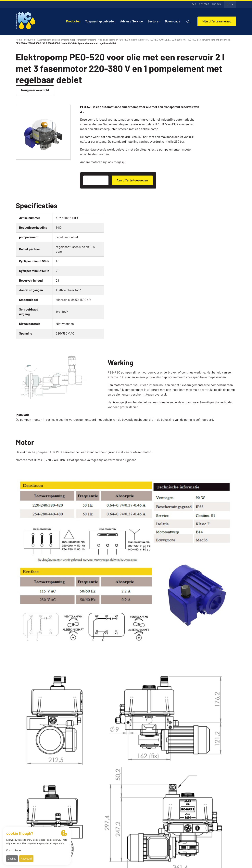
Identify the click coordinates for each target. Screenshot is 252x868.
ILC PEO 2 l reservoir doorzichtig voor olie (209, 40)
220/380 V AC (179, 40)
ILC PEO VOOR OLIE (160, 40)
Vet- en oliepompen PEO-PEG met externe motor (123, 40)
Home (19, 40)
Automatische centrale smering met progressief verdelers (67, 40)
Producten (30, 40)
